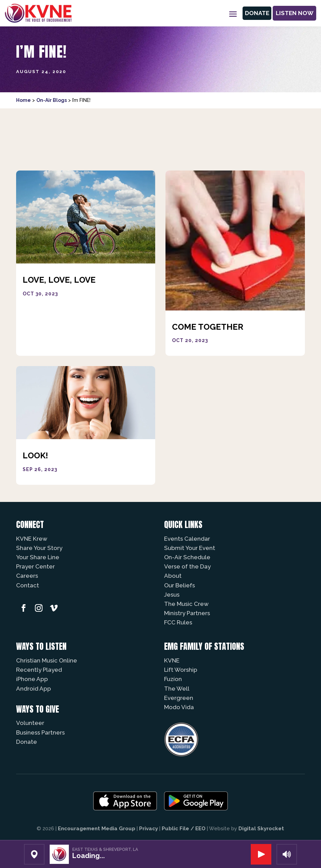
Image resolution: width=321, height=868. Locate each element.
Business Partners (40, 732)
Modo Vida (179, 707)
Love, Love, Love (59, 280)
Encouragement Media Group (97, 829)
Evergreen (179, 698)
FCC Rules (178, 622)
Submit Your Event (190, 548)
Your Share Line (38, 557)
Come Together (208, 327)
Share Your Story (39, 548)
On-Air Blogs (52, 100)
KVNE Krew (32, 539)
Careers (27, 576)
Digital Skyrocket (261, 829)
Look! (35, 455)
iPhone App (32, 679)
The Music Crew (186, 604)
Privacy (149, 829)
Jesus (172, 595)
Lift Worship (181, 670)
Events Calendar (187, 539)
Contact (28, 585)
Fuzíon (173, 679)
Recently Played (39, 670)
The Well (177, 689)
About (173, 576)
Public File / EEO (184, 829)
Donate (253, 13)
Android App (34, 689)
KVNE (172, 660)
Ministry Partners (187, 613)
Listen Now (293, 13)
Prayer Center (35, 566)
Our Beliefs (180, 585)
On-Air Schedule (187, 557)
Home (23, 100)
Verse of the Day (187, 566)
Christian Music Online (47, 660)
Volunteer (30, 723)
